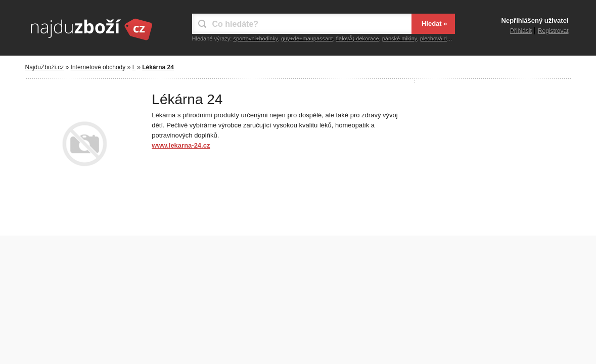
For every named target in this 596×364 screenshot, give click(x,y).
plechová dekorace (443, 38)
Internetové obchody (98, 67)
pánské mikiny (400, 38)
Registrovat (553, 31)
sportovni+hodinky (255, 38)
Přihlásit (521, 31)
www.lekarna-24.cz (181, 145)
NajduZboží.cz (45, 67)
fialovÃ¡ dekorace (358, 38)
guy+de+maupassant (307, 38)
